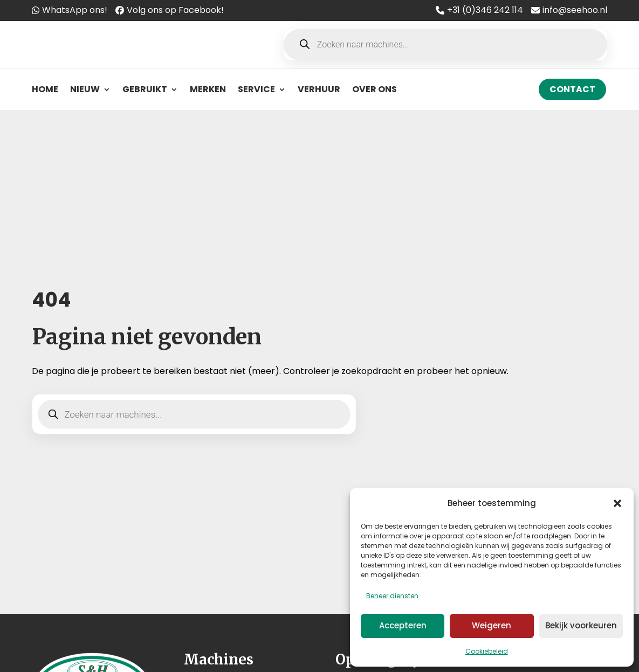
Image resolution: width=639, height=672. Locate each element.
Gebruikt (145, 89)
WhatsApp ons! (75, 10)
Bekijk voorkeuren (581, 625)
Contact (572, 89)
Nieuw (85, 89)
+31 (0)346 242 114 (485, 10)
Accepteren (403, 625)
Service (256, 89)
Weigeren (492, 625)
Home (45, 89)
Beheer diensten (392, 596)
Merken (208, 89)
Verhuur (319, 89)
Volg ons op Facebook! (175, 10)
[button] (617, 503)
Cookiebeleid (487, 651)
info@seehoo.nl (575, 10)
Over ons (375, 89)
